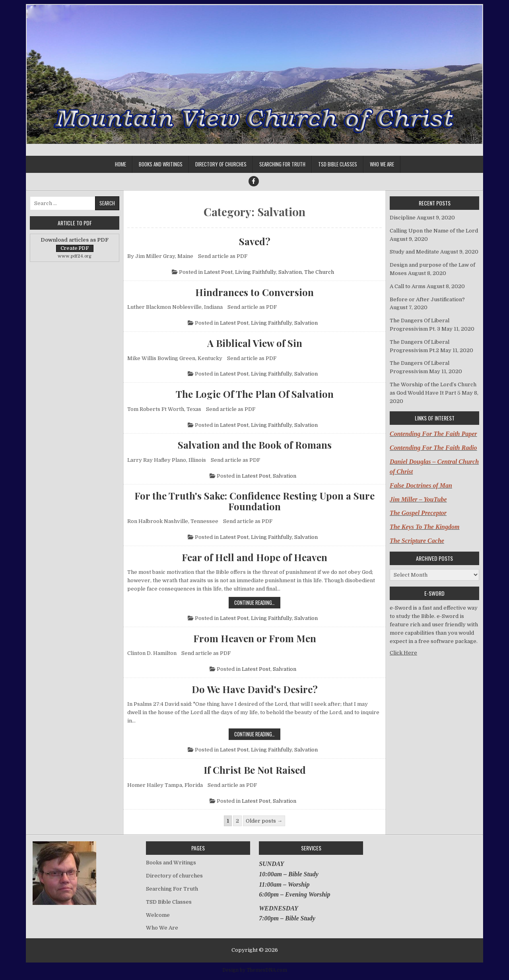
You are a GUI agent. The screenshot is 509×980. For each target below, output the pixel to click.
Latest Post (218, 272)
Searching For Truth (282, 164)
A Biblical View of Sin (255, 343)
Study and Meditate (414, 252)
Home (120, 164)
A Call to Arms (408, 286)
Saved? (255, 241)
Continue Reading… (257, 602)
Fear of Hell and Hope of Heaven (254, 557)
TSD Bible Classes (338, 164)
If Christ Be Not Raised (255, 770)
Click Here (403, 653)
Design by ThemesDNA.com (255, 970)
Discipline (403, 218)
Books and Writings (161, 164)
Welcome (158, 915)
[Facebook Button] (254, 181)
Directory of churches (221, 164)
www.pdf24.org (75, 256)
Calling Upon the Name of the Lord (434, 231)
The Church (319, 272)
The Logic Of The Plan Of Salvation (255, 394)
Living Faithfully (255, 272)
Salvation (290, 272)
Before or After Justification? (427, 299)
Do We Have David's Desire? (255, 689)
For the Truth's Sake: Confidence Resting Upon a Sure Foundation (254, 501)
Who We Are (382, 164)
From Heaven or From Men (255, 638)
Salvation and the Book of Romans (255, 445)
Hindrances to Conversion (254, 292)
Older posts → (264, 821)
